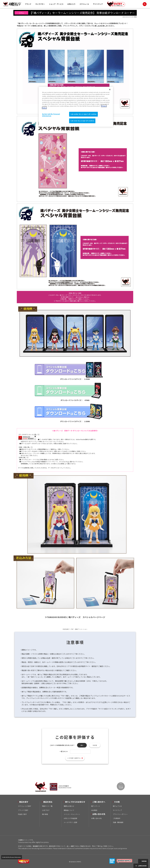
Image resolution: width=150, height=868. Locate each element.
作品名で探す (22, 814)
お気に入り (71, 4)
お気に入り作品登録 (70, 818)
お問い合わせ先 (96, 818)
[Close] (110, 90)
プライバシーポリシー (120, 814)
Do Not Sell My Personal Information (12, 857)
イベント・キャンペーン (72, 814)
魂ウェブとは (117, 806)
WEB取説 (94, 810)
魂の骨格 (45, 814)
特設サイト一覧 (47, 806)
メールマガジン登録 (70, 822)
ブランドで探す (23, 810)
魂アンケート (96, 806)
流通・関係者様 (118, 822)
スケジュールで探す (25, 806)
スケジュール (84, 4)
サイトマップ (98, 4)
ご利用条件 (117, 818)
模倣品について (69, 810)
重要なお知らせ (69, 806)
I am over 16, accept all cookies (82, 121)
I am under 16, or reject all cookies (84, 114)
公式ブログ (46, 810)
